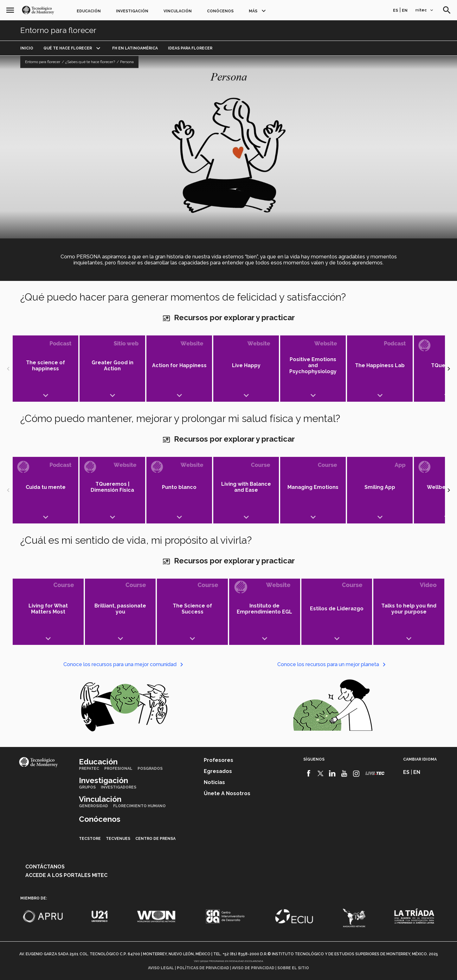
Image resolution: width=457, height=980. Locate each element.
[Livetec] (375, 773)
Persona (127, 62)
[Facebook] (309, 774)
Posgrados (150, 769)
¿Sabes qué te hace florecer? (90, 62)
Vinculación (178, 11)
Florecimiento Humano (139, 806)
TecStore (90, 839)
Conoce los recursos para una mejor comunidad (124, 664)
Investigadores (119, 787)
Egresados (218, 771)
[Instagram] (356, 774)
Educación (89, 11)
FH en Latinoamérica (135, 48)
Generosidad (93, 806)
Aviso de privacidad (253, 968)
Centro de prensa (155, 839)
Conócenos (220, 11)
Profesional (118, 769)
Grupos (87, 787)
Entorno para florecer (58, 30)
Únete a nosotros (227, 793)
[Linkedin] (332, 774)
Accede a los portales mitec (66, 875)
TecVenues (118, 839)
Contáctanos (45, 867)
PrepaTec (89, 769)
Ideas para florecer (190, 48)
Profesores (219, 760)
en (405, 10)
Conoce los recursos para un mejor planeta (333, 664)
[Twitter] (321, 774)
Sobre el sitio (293, 968)
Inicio (27, 48)
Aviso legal (161, 968)
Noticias (214, 782)
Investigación (132, 11)
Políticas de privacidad (203, 968)
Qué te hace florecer (68, 48)
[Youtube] (344, 774)
